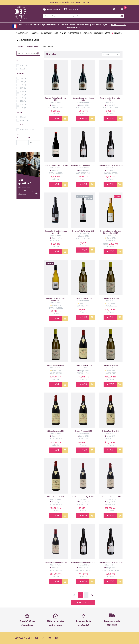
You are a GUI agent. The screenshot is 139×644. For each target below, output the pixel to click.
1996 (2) (23, 85)
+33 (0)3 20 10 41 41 (52, 9)
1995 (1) (23, 82)
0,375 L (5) (24, 69)
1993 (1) (23, 78)
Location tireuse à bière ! (28, 40)
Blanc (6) (23, 117)
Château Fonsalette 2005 (111, 365)
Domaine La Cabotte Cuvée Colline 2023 (56, 299)
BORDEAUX (35, 33)
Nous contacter (71, 9)
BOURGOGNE (46, 33)
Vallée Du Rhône (32, 46)
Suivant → (92, 595)
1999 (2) (23, 88)
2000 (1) (23, 91)
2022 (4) (23, 101)
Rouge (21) (24, 120)
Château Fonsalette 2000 (111, 431)
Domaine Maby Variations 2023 (83, 231)
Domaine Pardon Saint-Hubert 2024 (83, 99)
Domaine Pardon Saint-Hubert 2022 (56, 99)
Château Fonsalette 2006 (111, 298)
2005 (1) (23, 95)
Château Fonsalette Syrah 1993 (111, 497)
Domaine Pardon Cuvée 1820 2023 (83, 165)
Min (18, 138)
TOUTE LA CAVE (22, 33)
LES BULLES (87, 33)
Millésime (20, 73)
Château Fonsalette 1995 (83, 365)
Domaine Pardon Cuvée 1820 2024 (111, 165)
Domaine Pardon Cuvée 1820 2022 (56, 165)
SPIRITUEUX (98, 33)
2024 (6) (23, 108)
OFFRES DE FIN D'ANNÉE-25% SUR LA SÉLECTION (70, 2)
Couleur (19, 112)
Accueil (21, 46)
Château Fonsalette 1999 (56, 365)
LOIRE (56, 33)
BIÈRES (107, 33)
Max (30, 138)
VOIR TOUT (84, 603)
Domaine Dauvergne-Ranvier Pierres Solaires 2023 (111, 232)
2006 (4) (23, 98)
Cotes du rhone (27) (27, 130)
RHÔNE (63, 33)
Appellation (21, 125)
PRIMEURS (117, 33)
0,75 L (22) (24, 66)
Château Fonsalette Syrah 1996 (83, 497)
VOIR (57, 119)
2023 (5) (23, 104)
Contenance (21, 61)
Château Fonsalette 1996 (83, 298)
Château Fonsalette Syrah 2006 (56, 563)
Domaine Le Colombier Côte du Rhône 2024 (56, 232)
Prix (18, 134)
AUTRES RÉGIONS (74, 33)
